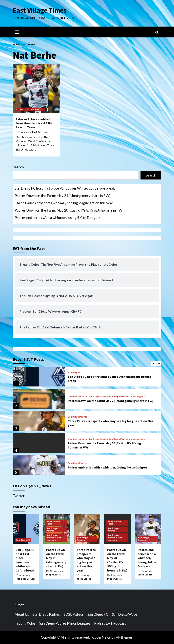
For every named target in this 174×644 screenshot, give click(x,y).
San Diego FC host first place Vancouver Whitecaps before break (65, 188)
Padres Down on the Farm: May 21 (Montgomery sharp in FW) (63, 196)
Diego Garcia (53, 575)
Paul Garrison (40, 132)
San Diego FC (75, 372)
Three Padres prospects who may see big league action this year (64, 203)
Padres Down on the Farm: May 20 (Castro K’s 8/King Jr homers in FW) (69, 210)
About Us (22, 614)
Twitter (19, 496)
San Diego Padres (98, 397)
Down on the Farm (78, 397)
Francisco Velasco (26, 579)
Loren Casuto (145, 575)
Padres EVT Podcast (110, 623)
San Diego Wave (125, 614)
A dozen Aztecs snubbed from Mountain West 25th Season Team (34, 123)
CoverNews (101, 637)
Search (18, 167)
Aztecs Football (35, 109)
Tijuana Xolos (25, 623)
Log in (19, 604)
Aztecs (20, 109)
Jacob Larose (84, 579)
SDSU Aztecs (74, 614)
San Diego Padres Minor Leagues (127, 397)
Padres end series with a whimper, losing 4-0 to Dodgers (58, 218)
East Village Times (40, 10)
